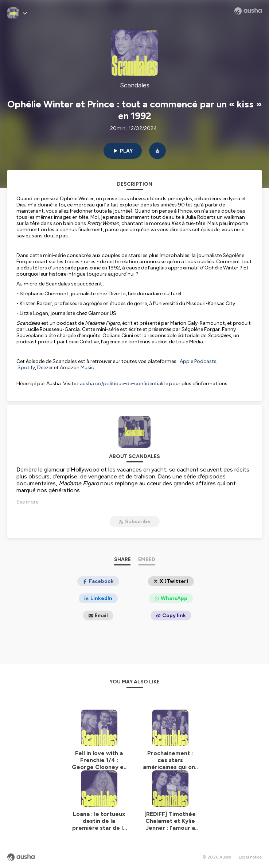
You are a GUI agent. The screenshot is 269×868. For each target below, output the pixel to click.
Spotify (26, 368)
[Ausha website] (248, 11)
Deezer (45, 368)
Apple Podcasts (198, 361)
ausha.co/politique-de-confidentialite (124, 384)
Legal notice (250, 857)
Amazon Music (77, 368)
